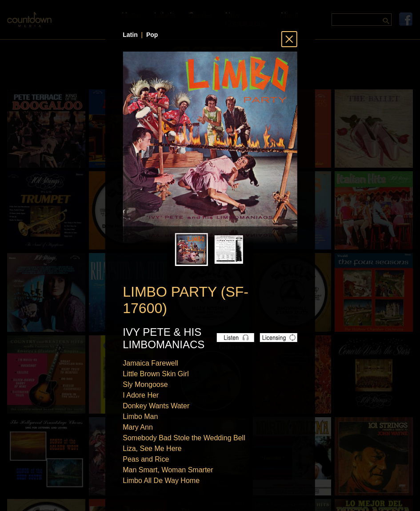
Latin (130, 35)
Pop (152, 35)
